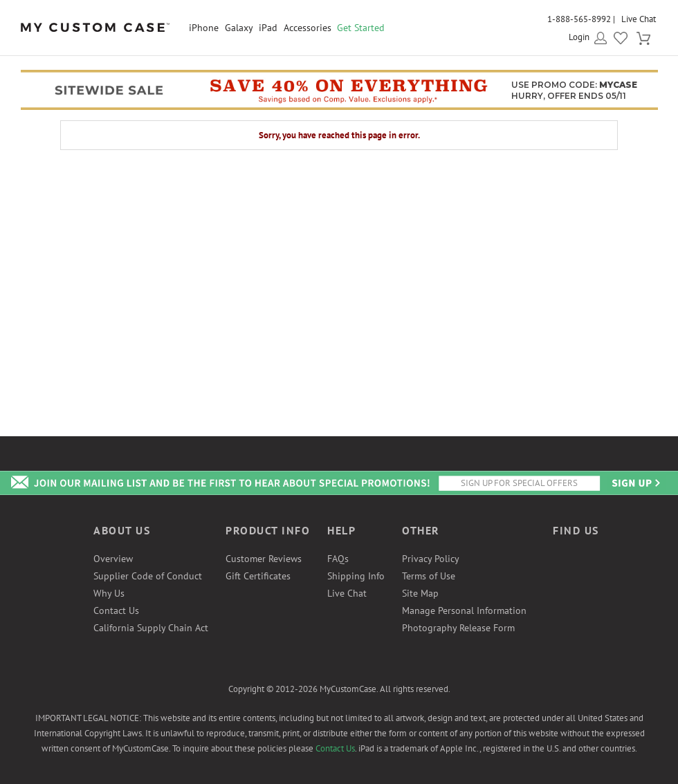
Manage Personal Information (464, 610)
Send (635, 483)
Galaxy (239, 28)
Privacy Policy (431, 559)
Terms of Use (429, 576)
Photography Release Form (458, 628)
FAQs (338, 559)
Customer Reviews (264, 559)
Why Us (109, 593)
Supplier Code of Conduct (148, 576)
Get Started (361, 28)
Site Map (420, 593)
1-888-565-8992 (579, 19)
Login (579, 37)
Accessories (308, 28)
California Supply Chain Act (151, 628)
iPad (268, 28)
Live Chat (639, 19)
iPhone (204, 28)
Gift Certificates (258, 576)
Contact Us (116, 610)
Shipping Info (356, 576)
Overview (113, 559)
